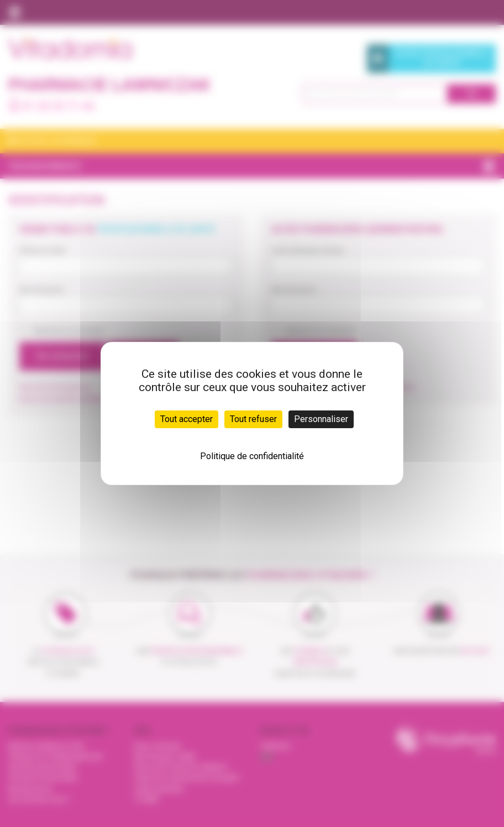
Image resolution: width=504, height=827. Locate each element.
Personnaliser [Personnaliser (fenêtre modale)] (321, 419)
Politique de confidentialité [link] (252, 456)
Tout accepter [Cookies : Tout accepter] (187, 419)
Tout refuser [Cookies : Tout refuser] (253, 419)
